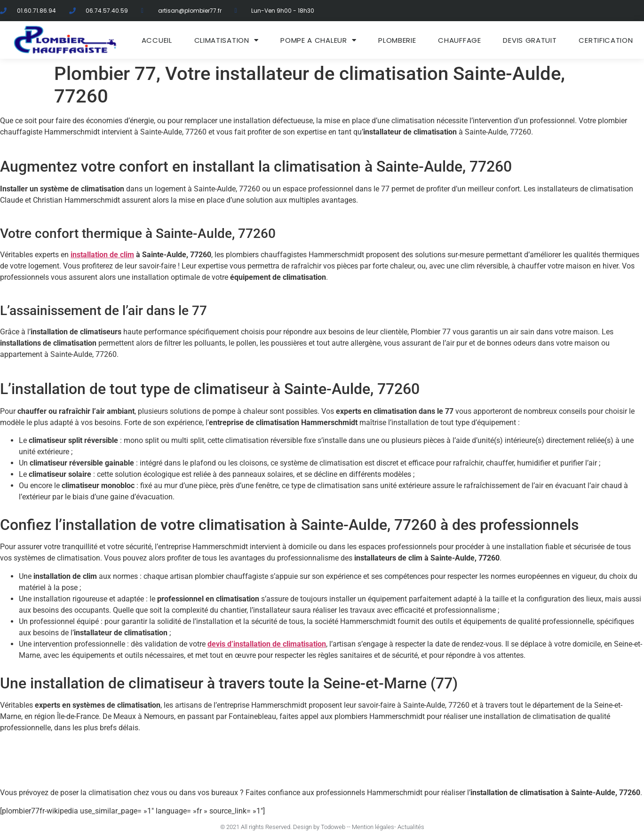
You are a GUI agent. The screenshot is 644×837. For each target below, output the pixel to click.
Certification (606, 40)
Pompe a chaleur (318, 40)
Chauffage (459, 40)
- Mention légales (371, 827)
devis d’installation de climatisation (267, 644)
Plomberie (397, 40)
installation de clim (102, 255)
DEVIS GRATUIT (530, 40)
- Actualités (409, 827)
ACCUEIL (157, 40)
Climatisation (227, 40)
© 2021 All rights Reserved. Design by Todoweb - (284, 827)
